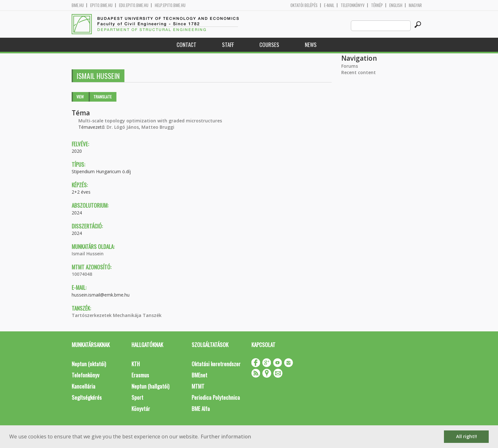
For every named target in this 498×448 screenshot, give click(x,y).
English (396, 5)
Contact (186, 45)
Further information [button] (226, 436)
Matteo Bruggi (158, 127)
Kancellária (83, 386)
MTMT (198, 386)
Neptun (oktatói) (89, 364)
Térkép (377, 5)
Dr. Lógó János (123, 127)
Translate (103, 97)
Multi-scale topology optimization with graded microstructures (150, 121)
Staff (228, 45)
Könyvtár (141, 409)
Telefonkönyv (353, 5)
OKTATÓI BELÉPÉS (304, 5)
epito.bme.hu (101, 5)
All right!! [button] (466, 436)
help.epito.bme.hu (170, 5)
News (311, 45)
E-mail (329, 5)
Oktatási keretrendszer (216, 364)
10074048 (82, 274)
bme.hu (78, 5)
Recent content (359, 72)
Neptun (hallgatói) (150, 386)
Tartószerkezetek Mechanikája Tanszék (117, 315)
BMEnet (199, 375)
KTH (136, 364)
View (80, 97)
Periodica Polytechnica (216, 397)
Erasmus (140, 375)
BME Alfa (201, 409)
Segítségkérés (87, 397)
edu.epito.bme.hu (134, 5)
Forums (350, 66)
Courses (269, 45)
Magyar (415, 5)
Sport (137, 397)
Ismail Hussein (88, 254)
